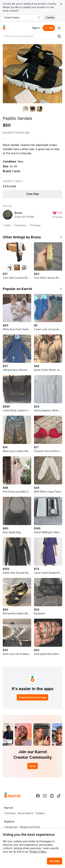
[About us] (59, 28)
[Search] (59, 36)
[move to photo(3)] (40, 109)
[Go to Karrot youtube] (52, 796)
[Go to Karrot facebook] (38, 796)
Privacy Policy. (38, 852)
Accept (55, 861)
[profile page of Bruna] (8, 215)
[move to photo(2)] (33, 109)
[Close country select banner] (61, 4)
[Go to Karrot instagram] (45, 796)
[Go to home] (4, 28)
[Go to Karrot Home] (12, 796)
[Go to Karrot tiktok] (59, 796)
